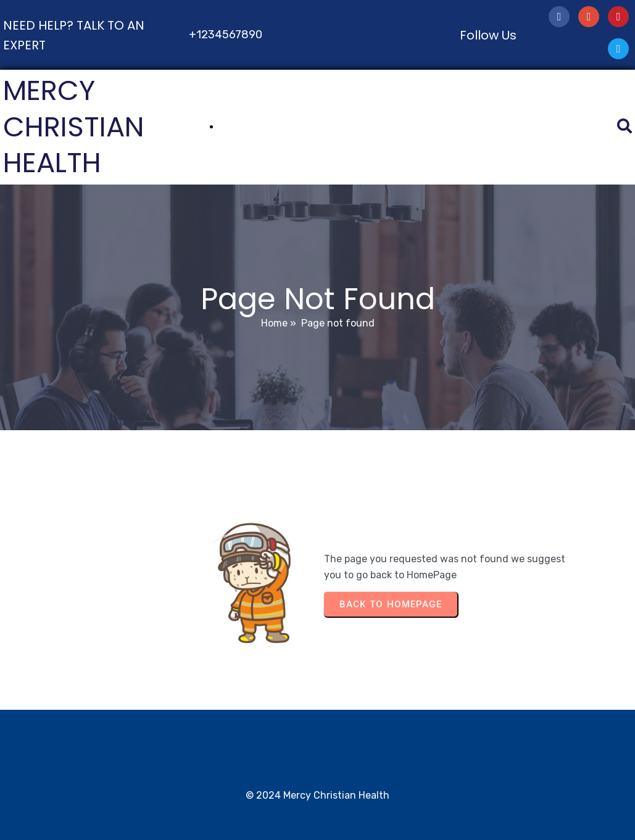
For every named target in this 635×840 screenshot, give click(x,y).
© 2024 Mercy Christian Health (317, 795)
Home (274, 323)
